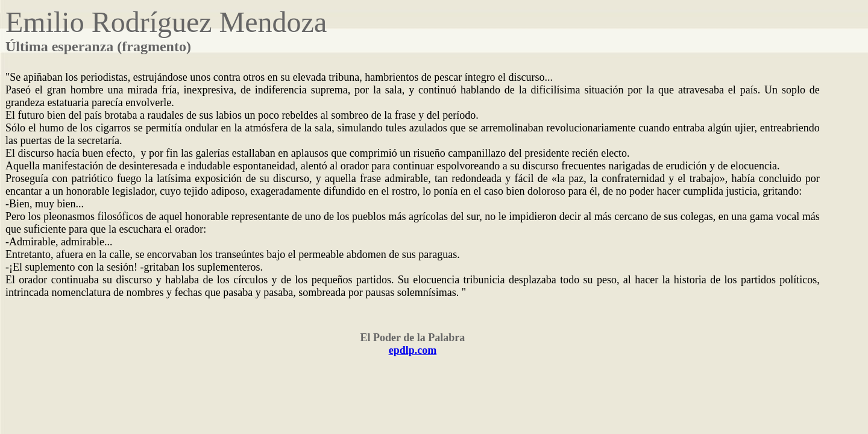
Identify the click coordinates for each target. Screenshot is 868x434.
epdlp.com (413, 350)
